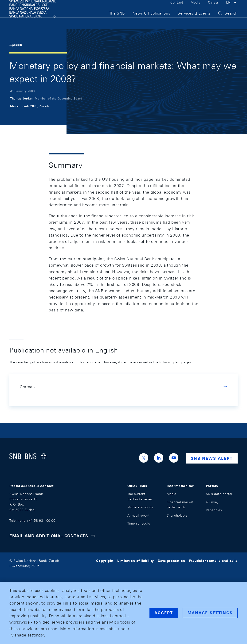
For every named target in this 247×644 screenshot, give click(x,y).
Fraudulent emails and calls (213, 561)
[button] (232, 9)
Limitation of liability (136, 561)
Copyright (105, 561)
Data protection (171, 561)
